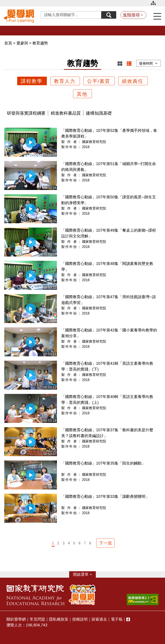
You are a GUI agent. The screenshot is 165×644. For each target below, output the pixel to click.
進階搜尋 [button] (131, 15)
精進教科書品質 (66, 113)
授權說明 (80, 619)
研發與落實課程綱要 (26, 113)
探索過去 (99, 619)
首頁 (9, 43)
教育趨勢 (40, 43)
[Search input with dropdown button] (71, 15)
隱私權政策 (59, 619)
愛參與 (22, 43)
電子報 (117, 619)
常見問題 (37, 619)
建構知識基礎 (99, 113)
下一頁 (105, 543)
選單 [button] (85, 574)
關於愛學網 (16, 619)
